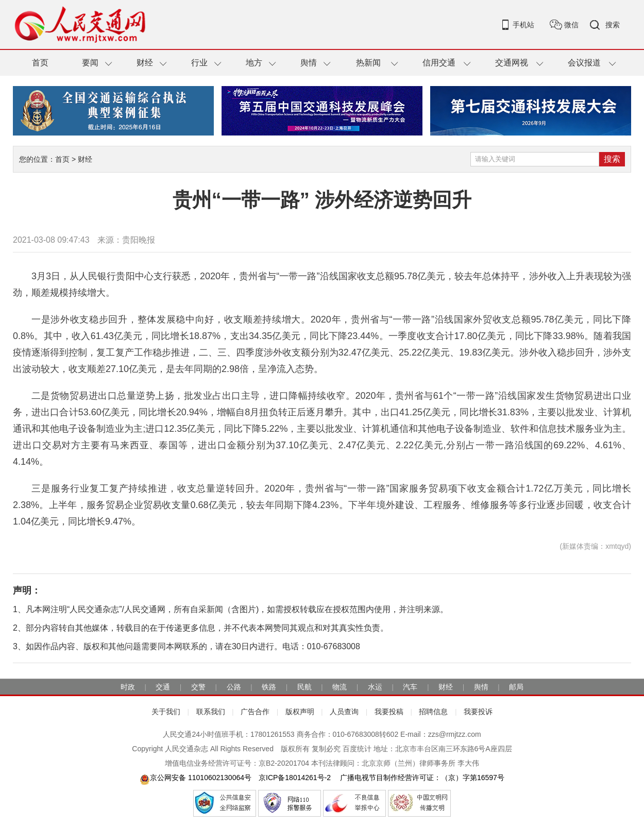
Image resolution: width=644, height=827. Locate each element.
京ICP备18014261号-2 (295, 778)
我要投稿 (389, 712)
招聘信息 (433, 712)
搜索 (613, 25)
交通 (163, 687)
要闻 (90, 63)
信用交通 (439, 63)
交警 (198, 687)
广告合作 (255, 712)
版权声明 (300, 712)
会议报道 (584, 63)
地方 (254, 63)
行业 (199, 63)
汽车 (410, 687)
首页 (40, 63)
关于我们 (166, 712)
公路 (234, 687)
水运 (375, 687)
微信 (571, 25)
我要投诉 (478, 712)
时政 (128, 687)
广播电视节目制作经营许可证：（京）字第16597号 (421, 778)
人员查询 (344, 712)
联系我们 (211, 712)
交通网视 (512, 63)
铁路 (269, 687)
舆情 (309, 63)
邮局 (516, 687)
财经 (145, 63)
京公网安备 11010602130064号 (196, 778)
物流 (340, 687)
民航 (304, 687)
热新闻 (368, 63)
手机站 (523, 25)
